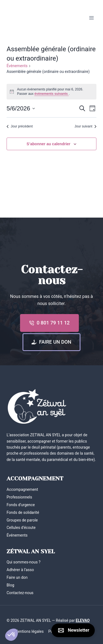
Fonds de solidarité (23, 512)
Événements (17, 535)
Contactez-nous (20, 593)
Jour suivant (85, 126)
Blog (10, 585)
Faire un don (17, 577)
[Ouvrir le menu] (91, 18)
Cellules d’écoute (21, 528)
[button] (12, 635)
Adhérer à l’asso (20, 570)
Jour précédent (20, 126)
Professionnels (19, 497)
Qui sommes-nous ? (23, 562)
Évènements (17, 66)
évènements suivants (51, 94)
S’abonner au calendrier (49, 144)
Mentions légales (29, 631)
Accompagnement (22, 489)
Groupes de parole (22, 520)
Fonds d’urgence (21, 505)
